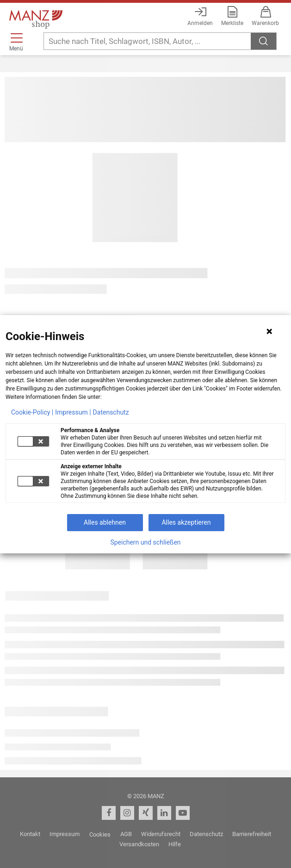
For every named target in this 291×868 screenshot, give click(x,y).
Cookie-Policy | (32, 412)
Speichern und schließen (145, 542)
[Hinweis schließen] (269, 331)
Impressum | (73, 412)
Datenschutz (111, 412)
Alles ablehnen (105, 522)
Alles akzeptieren (186, 522)
